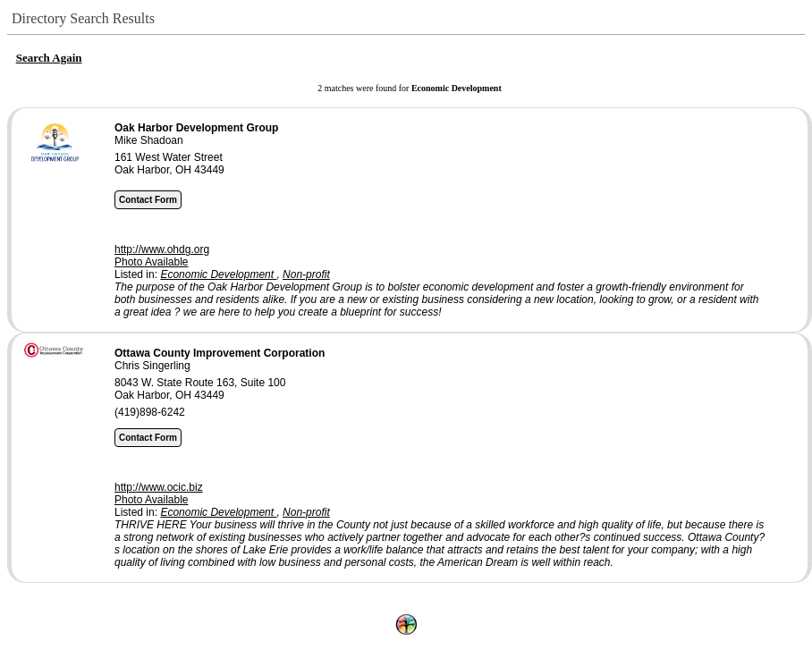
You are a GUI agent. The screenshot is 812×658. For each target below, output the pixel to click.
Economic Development (218, 274)
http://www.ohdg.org (162, 249)
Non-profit (306, 274)
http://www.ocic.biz (159, 487)
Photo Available (152, 262)
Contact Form (148, 200)
